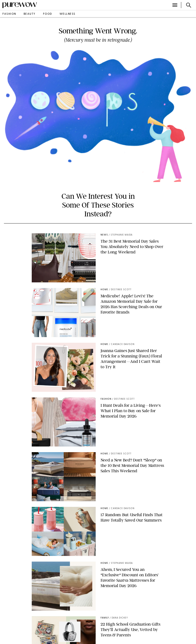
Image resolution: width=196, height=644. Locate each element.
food (48, 14)
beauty (30, 14)
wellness (68, 14)
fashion (9, 14)
